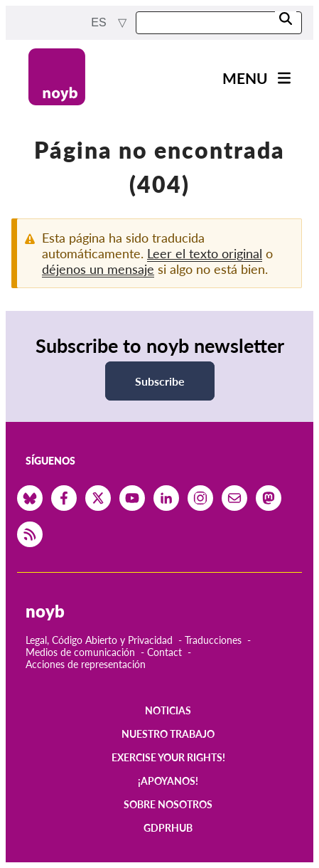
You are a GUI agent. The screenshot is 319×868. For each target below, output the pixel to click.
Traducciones (213, 640)
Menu (245, 78)
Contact (164, 652)
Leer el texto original (205, 253)
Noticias (168, 710)
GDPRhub (168, 828)
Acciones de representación (86, 664)
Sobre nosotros (168, 804)
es (100, 22)
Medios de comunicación (80, 652)
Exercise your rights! (168, 757)
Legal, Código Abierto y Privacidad (99, 640)
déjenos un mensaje (98, 269)
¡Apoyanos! (168, 781)
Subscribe (160, 381)
